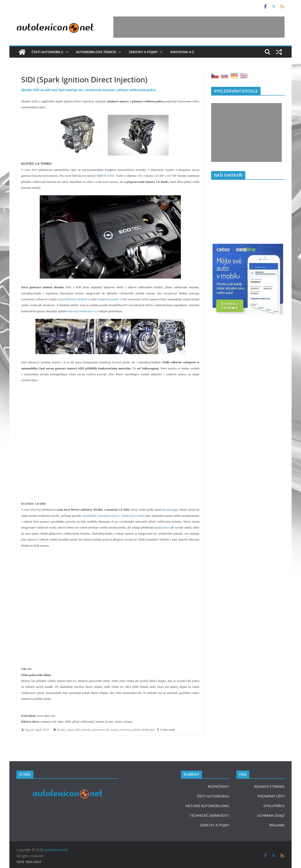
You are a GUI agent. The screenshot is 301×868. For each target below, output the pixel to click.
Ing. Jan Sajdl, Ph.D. (37, 730)
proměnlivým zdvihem (73, 299)
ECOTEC (109, 176)
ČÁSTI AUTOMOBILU (213, 796)
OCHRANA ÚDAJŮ (271, 815)
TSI (134, 368)
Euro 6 (92, 311)
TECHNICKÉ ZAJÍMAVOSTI (209, 815)
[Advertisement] (199, 27)
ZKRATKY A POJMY (215, 825)
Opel (71, 730)
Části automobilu (47, 52)
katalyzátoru (162, 527)
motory (125, 730)
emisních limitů (77, 311)
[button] (66, 52)
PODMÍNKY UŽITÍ (271, 796)
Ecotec (61, 730)
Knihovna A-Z (182, 52)
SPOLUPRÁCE (274, 806)
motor (115, 730)
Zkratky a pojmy (143, 52)
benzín (86, 730)
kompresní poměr (108, 299)
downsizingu (170, 510)
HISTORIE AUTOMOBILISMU (207, 806)
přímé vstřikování (143, 730)
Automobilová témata (96, 52)
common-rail (101, 730)
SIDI (78, 730)
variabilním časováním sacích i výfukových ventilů (113, 516)
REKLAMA (277, 825)
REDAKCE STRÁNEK (269, 786)
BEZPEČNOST (218, 786)
